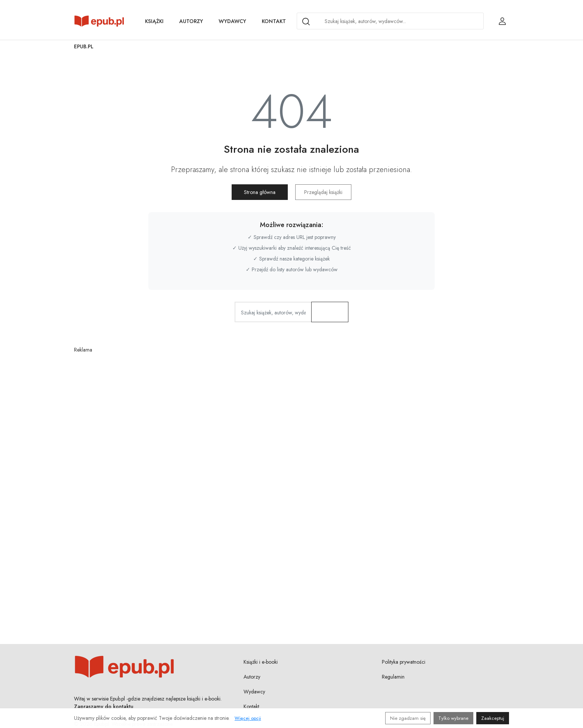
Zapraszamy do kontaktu (104, 706)
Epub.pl (84, 46)
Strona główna (260, 192)
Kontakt (274, 21)
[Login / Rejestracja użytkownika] (502, 21)
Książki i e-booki (261, 662)
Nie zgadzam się (408, 718)
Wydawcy (232, 21)
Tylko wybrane (453, 718)
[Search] (306, 22)
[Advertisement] (291, 462)
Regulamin (393, 677)
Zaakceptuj (493, 718)
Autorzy (191, 21)
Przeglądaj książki (323, 192)
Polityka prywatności (404, 662)
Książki (154, 21)
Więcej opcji (248, 718)
